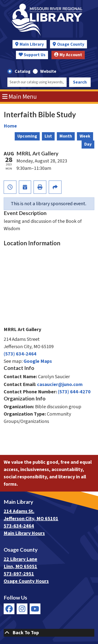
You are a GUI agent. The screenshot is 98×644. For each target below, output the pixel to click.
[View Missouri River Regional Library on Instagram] (22, 609)
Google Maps (38, 361)
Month (66, 136)
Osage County (71, 44)
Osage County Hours (26, 581)
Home (10, 126)
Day (88, 144)
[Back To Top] (49, 633)
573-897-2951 (19, 574)
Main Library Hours (24, 533)
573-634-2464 (19, 526)
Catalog (23, 71)
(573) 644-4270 (74, 392)
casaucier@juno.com (60, 385)
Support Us (32, 55)
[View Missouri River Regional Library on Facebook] (9, 609)
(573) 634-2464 (20, 354)
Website (48, 71)
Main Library (32, 44)
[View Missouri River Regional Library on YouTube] (35, 609)
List (48, 136)
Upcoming (27, 136)
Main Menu (20, 97)
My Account (68, 55)
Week (85, 136)
